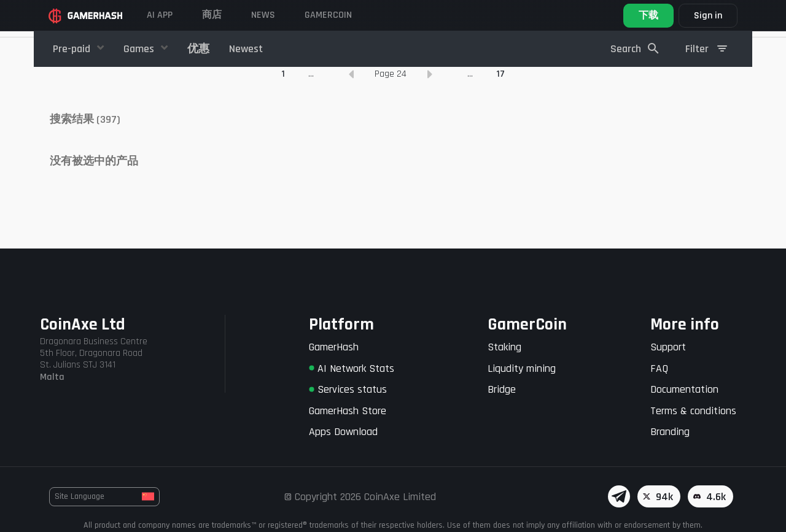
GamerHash (334, 347)
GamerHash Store (348, 411)
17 (500, 138)
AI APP (160, 15)
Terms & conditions (693, 411)
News (263, 15)
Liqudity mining (522, 368)
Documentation (684, 389)
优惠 (198, 49)
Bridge (502, 389)
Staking (504, 347)
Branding (670, 432)
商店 (212, 15)
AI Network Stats (352, 368)
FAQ (659, 368)
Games (140, 49)
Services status (348, 389)
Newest (246, 49)
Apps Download (343, 432)
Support (668, 347)
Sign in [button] (708, 16)
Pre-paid (73, 49)
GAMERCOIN (328, 15)
